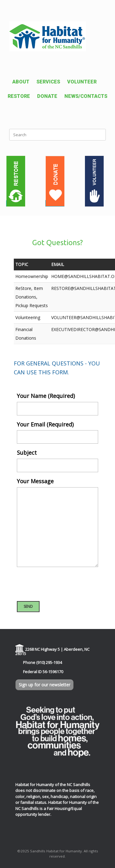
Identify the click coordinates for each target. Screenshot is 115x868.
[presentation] (63, 584)
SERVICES (48, 82)
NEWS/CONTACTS (86, 96)
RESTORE (19, 96)
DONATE (47, 96)
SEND (28, 606)
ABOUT (21, 82)
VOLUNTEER (82, 82)
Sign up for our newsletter (44, 685)
